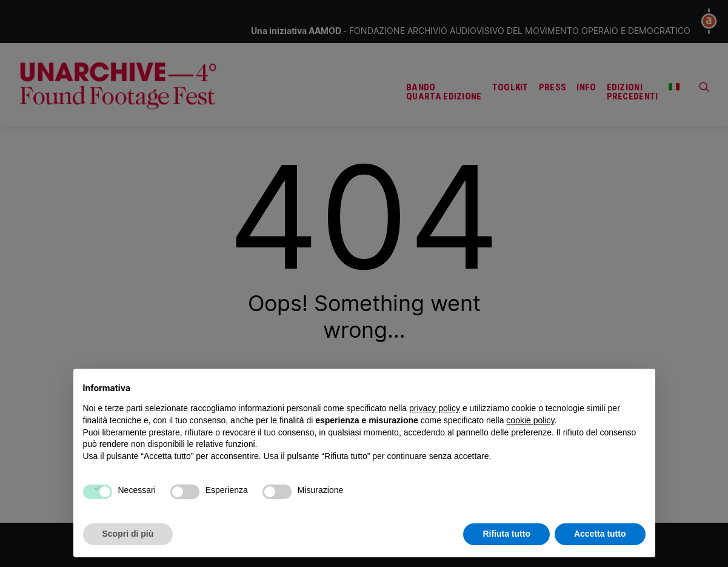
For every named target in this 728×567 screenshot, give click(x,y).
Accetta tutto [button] (600, 534)
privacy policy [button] (435, 408)
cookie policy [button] (530, 420)
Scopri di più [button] (128, 534)
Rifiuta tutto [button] (506, 534)
